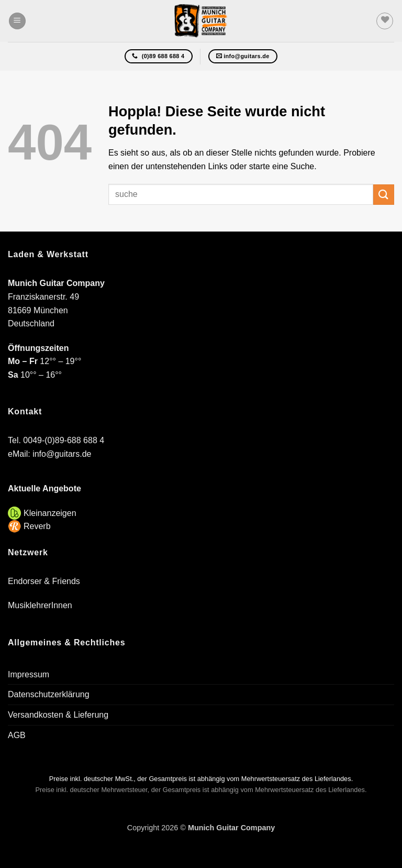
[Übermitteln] (384, 195)
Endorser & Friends (44, 581)
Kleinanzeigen (50, 513)
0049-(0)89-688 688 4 (64, 440)
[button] (17, 21)
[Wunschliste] (385, 21)
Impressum (29, 674)
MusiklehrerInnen (40, 605)
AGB (17, 735)
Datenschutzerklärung (49, 694)
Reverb (37, 526)
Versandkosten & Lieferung (58, 715)
